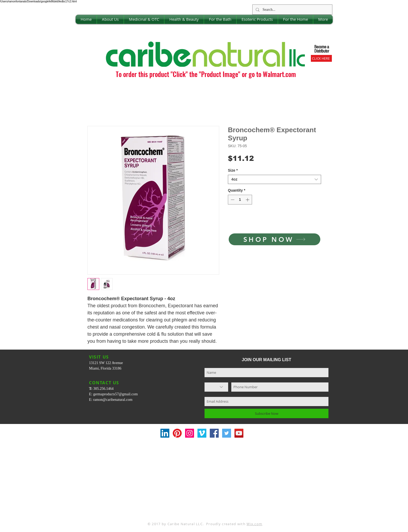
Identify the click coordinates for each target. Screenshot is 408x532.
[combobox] (274, 179)
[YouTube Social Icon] (239, 433)
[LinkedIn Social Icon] (165, 433)
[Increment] (248, 200)
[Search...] (292, 10)
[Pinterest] (177, 433)
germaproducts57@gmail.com (116, 394)
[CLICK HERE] (321, 58)
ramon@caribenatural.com (113, 400)
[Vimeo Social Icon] (202, 433)
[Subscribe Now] (266, 413)
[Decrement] (232, 200)
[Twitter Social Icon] (227, 433)
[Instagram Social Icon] (190, 433)
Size (233, 170)
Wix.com (254, 524)
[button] (110, 19)
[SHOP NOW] (274, 239)
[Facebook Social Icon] (214, 433)
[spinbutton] (240, 200)
